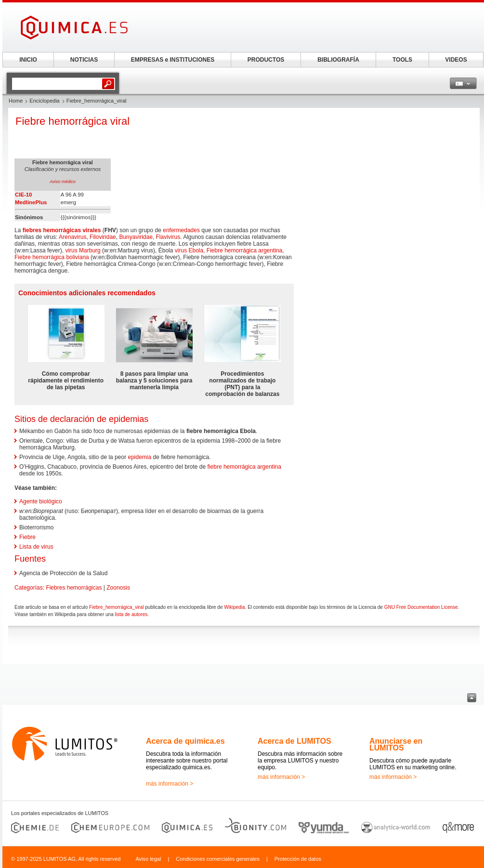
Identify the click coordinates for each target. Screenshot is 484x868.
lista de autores (131, 614)
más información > (170, 784)
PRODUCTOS (266, 60)
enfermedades (181, 230)
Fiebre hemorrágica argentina (244, 250)
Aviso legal (148, 859)
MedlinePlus (31, 202)
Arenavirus (72, 237)
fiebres (32, 230)
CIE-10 (23, 195)
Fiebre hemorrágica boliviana (52, 257)
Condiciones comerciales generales (218, 859)
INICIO (28, 60)
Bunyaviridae (136, 237)
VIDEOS (456, 60)
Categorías (29, 588)
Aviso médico (62, 182)
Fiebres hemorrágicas (74, 588)
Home (16, 101)
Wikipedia (234, 607)
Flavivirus (168, 237)
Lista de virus (36, 547)
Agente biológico (41, 501)
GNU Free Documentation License (421, 607)
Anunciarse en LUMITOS (396, 744)
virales (92, 230)
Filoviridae (103, 237)
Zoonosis (118, 588)
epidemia (139, 457)
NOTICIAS (84, 60)
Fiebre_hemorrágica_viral (116, 607)
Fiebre (27, 537)
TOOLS (402, 60)
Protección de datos (298, 859)
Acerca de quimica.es (185, 741)
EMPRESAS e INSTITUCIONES (173, 60)
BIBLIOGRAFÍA (338, 60)
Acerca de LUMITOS (294, 741)
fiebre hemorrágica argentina (244, 467)
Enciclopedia (44, 101)
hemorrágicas (62, 230)
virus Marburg (83, 250)
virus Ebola (189, 250)
